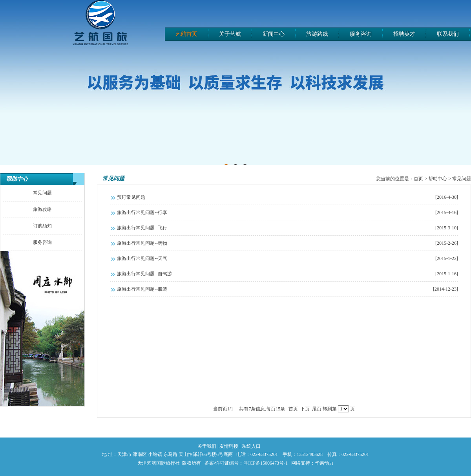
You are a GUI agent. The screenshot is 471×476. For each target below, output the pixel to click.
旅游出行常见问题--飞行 (288, 228)
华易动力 (324, 463)
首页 (418, 179)
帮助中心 (17, 179)
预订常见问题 (288, 197)
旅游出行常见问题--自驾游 (288, 274)
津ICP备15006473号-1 (266, 463)
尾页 (317, 409)
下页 (305, 409)
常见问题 (113, 178)
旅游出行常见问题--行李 (288, 212)
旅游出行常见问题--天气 (288, 258)
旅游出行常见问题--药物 (288, 243)
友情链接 (229, 446)
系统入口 (251, 446)
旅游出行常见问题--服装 (288, 289)
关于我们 (207, 446)
